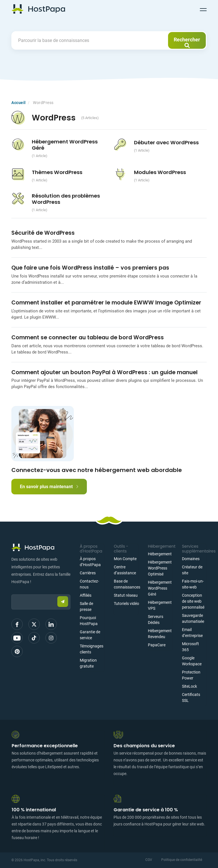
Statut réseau (126, 595)
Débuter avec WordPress (166, 142)
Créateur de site (192, 570)
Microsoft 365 (190, 647)
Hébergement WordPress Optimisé (160, 568)
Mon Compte (125, 559)
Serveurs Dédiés (156, 620)
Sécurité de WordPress (43, 233)
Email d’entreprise (192, 633)
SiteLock (189, 686)
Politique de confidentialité (182, 860)
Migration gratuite (88, 663)
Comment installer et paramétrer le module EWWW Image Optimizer (107, 303)
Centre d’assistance (125, 570)
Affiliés (86, 595)
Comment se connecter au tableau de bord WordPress (88, 337)
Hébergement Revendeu (160, 634)
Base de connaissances (127, 584)
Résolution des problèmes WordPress (66, 199)
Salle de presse (86, 606)
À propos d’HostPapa (90, 562)
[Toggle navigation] (203, 9)
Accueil (19, 103)
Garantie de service (90, 635)
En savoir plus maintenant (49, 487)
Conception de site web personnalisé (193, 601)
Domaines (191, 559)
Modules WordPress (160, 172)
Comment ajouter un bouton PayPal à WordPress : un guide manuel (104, 372)
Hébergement (160, 554)
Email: (11, 592)
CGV (149, 860)
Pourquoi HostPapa (89, 621)
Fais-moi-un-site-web (193, 584)
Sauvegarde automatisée (193, 618)
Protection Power (191, 675)
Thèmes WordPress (57, 172)
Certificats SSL (191, 697)
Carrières (88, 573)
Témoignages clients (92, 649)
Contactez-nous (89, 584)
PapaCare (157, 645)
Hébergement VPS (160, 605)
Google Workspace (192, 661)
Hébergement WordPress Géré (65, 145)
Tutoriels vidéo (126, 604)
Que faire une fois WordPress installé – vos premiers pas (90, 268)
